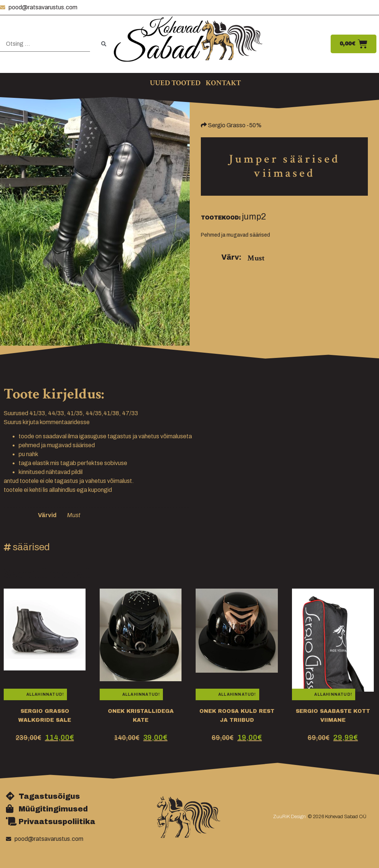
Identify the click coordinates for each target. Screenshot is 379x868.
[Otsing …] (45, 44)
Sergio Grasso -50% (235, 125)
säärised (31, 547)
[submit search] (104, 44)
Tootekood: (221, 218)
